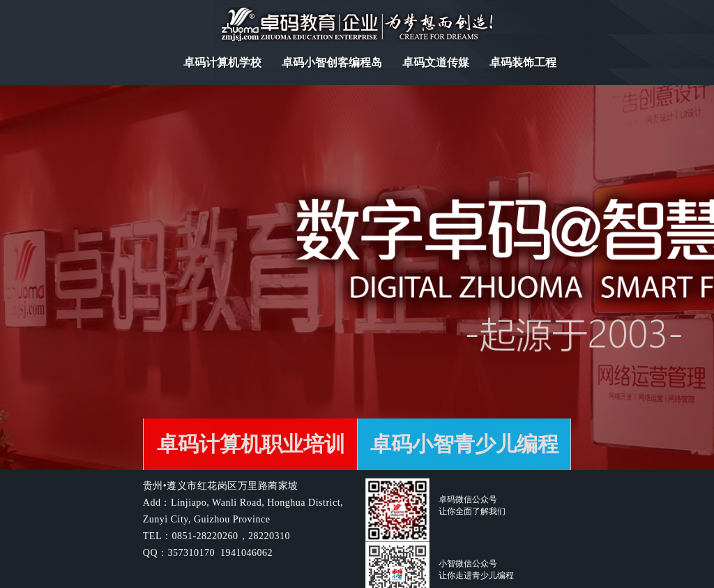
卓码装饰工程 (523, 62)
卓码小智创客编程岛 (332, 62)
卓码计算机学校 (222, 62)
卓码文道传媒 (436, 62)
